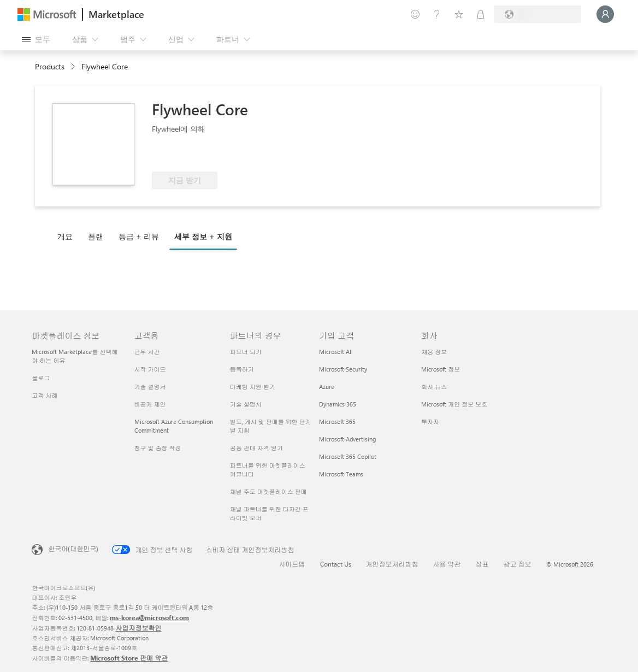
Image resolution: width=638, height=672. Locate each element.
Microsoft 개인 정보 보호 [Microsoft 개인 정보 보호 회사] (454, 404)
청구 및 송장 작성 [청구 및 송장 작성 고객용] (158, 448)
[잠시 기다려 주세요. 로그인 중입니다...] (605, 14)
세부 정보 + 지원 (203, 236)
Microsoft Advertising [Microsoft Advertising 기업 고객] (347, 439)
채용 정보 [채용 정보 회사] (434, 352)
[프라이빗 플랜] (481, 14)
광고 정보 (518, 564)
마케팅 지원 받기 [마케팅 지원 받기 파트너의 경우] (253, 387)
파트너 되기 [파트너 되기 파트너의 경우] (246, 352)
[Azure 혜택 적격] (196, 155)
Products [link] (50, 66)
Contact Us (336, 564)
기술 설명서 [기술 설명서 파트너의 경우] (246, 404)
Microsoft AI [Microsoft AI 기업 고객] (335, 352)
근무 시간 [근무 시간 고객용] (147, 352)
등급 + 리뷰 (139, 236)
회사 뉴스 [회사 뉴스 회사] (434, 387)
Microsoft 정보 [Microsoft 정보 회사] (441, 369)
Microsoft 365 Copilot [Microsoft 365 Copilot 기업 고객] (348, 456)
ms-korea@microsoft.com (149, 617)
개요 (65, 236)
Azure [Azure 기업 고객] (327, 387)
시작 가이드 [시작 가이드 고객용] (150, 369)
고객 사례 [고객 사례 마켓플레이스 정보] (45, 395)
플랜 (96, 236)
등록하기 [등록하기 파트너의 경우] (242, 369)
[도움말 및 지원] (437, 14)
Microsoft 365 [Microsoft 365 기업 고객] (337, 422)
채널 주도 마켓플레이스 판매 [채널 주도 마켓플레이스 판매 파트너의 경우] (268, 491)
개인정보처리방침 (392, 564)
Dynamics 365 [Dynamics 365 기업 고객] (338, 404)
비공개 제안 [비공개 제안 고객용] (150, 404)
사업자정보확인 (138, 628)
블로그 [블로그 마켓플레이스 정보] (41, 378)
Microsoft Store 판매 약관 (129, 658)
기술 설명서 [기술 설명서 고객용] (150, 387)
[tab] (68, 236)
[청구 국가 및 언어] (537, 14)
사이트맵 (292, 564)
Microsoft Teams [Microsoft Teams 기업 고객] (341, 474)
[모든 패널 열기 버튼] (36, 39)
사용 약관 (447, 564)
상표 (482, 564)
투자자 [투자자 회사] (430, 422)
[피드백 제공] (415, 14)
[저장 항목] (459, 14)
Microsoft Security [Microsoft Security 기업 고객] (343, 369)
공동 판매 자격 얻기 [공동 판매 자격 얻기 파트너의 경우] (256, 448)
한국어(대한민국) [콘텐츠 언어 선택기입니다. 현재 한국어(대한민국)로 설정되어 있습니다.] (73, 549)
